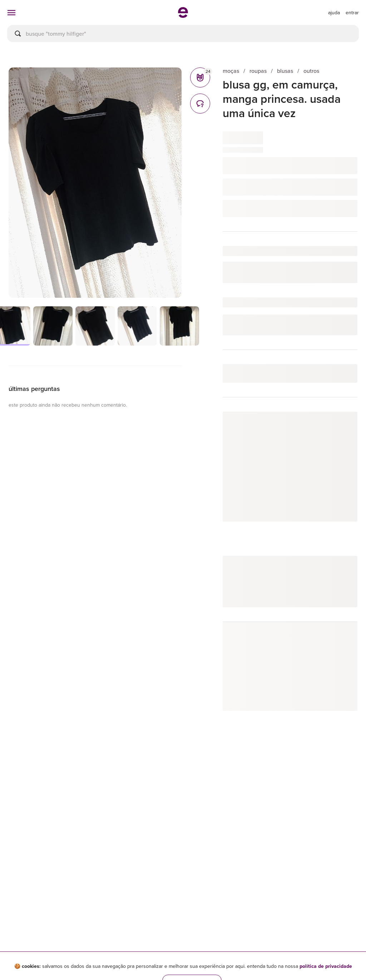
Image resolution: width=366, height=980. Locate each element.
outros (311, 71)
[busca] (183, 34)
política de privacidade (326, 966)
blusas (285, 71)
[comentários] (200, 104)
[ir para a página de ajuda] (334, 12)
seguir (342, 424)
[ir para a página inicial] (183, 16)
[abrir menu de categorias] (11, 12)
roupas (258, 71)
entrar (352, 12)
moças (231, 71)
